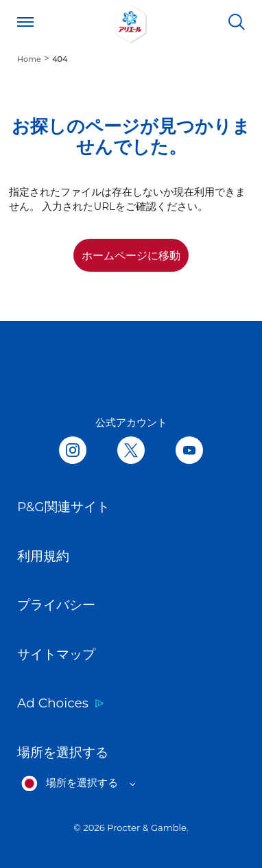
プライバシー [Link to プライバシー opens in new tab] (56, 605)
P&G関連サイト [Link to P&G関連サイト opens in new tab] (63, 507)
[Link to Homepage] (131, 22)
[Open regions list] (78, 784)
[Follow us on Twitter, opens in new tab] (131, 451)
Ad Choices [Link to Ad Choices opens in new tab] (53, 703)
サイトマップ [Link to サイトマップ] (56, 654)
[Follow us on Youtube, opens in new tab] (189, 451)
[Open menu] (25, 22)
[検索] (237, 22)
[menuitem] (35, 58)
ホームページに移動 (131, 256)
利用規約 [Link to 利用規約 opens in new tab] (43, 556)
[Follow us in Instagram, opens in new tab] (73, 451)
